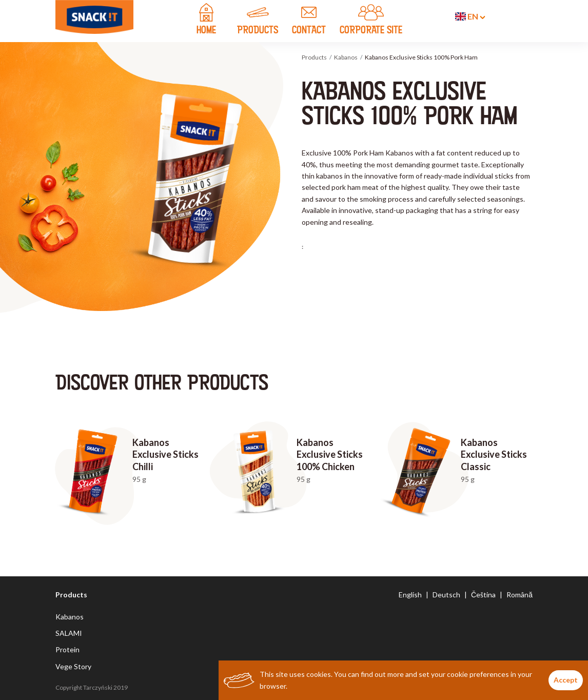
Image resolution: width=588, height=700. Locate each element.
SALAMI (69, 633)
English (410, 595)
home (206, 21)
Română (520, 595)
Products (314, 57)
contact (309, 21)
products (258, 21)
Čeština (483, 595)
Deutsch (446, 595)
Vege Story (73, 666)
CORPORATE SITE (371, 21)
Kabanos (346, 57)
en (470, 16)
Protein (67, 649)
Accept (566, 680)
